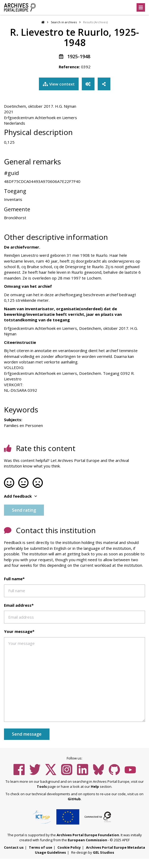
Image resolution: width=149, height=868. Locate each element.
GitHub (74, 799)
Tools (42, 786)
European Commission (87, 840)
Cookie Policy (69, 847)
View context (59, 84)
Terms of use (40, 847)
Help (95, 786)
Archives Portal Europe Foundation (88, 835)
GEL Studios (103, 852)
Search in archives (64, 22)
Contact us (14, 847)
